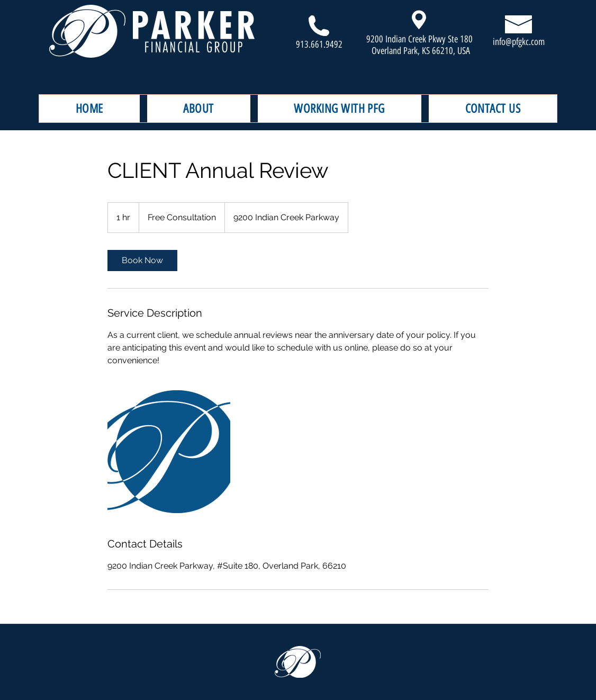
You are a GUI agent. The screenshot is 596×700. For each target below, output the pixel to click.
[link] (142, 261)
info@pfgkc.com (519, 42)
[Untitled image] (169, 452)
